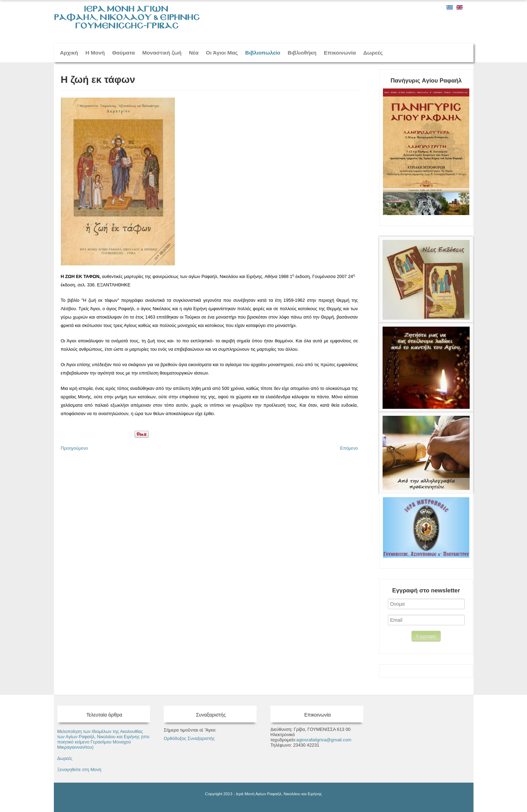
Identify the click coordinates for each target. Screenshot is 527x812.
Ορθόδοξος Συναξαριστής (189, 738)
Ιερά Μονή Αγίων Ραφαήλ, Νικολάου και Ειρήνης (279, 794)
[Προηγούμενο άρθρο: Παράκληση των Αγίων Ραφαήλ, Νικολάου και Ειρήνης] (74, 448)
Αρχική (69, 53)
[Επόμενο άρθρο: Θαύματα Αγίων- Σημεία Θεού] (349, 448)
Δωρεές (373, 53)
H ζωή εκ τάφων (98, 80)
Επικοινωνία (340, 53)
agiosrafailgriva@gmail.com (324, 740)
